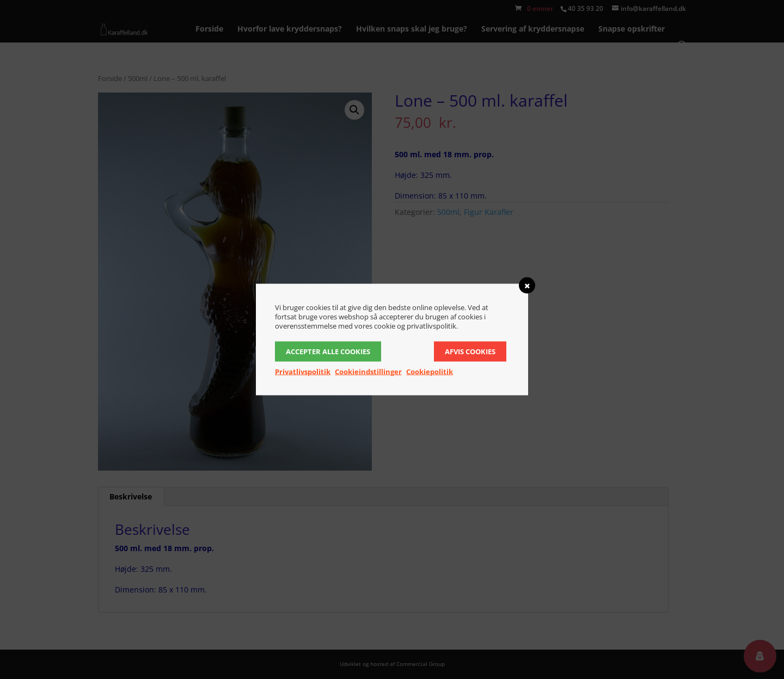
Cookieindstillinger (368, 372)
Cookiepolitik (430, 372)
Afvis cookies (470, 351)
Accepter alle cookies (328, 351)
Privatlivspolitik (303, 372)
